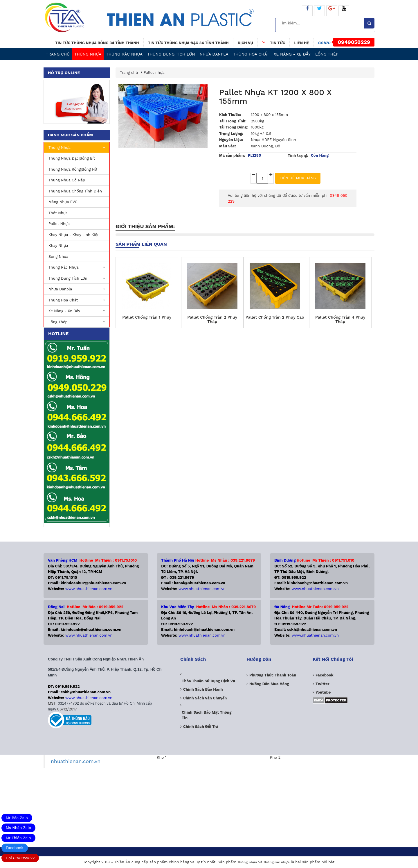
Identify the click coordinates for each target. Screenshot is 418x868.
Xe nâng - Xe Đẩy (292, 54)
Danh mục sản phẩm (70, 135)
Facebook (15, 848)
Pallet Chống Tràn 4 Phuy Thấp (340, 319)
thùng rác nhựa (276, 862)
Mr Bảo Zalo (17, 818)
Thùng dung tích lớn (171, 54)
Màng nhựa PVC (63, 202)
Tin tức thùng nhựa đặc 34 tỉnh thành (188, 43)
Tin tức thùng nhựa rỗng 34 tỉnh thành (97, 43)
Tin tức (274, 42)
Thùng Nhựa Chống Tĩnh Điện (75, 191)
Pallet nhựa (59, 224)
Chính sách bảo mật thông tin (207, 715)
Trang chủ (58, 54)
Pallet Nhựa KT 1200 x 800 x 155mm (275, 97)
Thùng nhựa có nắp (67, 180)
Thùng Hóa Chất (251, 54)
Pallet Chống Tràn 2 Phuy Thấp (212, 319)
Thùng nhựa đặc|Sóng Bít (72, 158)
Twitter (322, 684)
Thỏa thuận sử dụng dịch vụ (208, 681)
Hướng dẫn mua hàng (269, 684)
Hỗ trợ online (64, 73)
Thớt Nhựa (58, 213)
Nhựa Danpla (214, 54)
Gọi (20, 858)
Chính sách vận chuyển (205, 698)
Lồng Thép (327, 54)
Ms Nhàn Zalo (18, 828)
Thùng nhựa (88, 54)
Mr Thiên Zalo (18, 838)
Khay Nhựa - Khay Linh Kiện (74, 235)
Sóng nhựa (58, 257)
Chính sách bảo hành (203, 689)
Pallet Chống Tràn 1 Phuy (147, 317)
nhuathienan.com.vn (76, 761)
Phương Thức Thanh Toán (273, 675)
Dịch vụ (245, 43)
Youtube (323, 692)
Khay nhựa (58, 245)
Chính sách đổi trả (201, 727)
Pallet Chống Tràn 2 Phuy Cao (275, 317)
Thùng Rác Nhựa (124, 54)
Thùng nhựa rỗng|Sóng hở (73, 169)
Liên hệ (301, 43)
